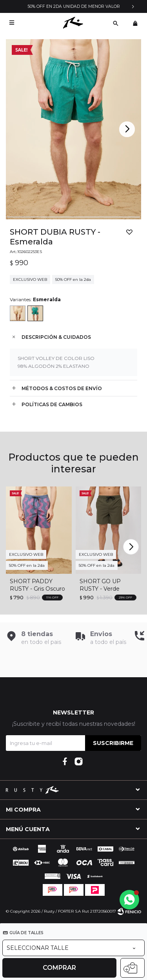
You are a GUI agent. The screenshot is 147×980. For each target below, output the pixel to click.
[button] (128, 129)
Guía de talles (26, 933)
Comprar (59, 968)
